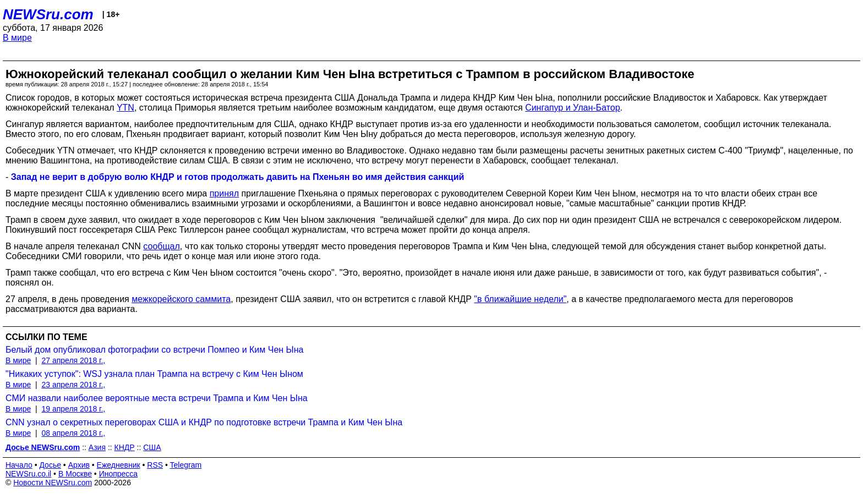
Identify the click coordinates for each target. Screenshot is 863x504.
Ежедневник (119, 465)
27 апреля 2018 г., (73, 360)
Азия (97, 447)
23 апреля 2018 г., (73, 385)
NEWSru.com (48, 14)
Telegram (186, 465)
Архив (79, 465)
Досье (50, 465)
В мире (17, 38)
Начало (19, 465)
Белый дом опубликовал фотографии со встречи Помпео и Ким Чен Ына (154, 350)
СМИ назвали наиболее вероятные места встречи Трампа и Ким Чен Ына (157, 398)
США (152, 447)
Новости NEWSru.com (53, 483)
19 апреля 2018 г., (73, 409)
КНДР (125, 447)
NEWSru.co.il (28, 474)
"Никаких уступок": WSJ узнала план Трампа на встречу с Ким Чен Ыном (154, 374)
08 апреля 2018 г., (73, 433)
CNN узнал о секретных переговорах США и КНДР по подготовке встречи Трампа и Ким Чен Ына (204, 422)
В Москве (75, 474)
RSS (155, 465)
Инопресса (119, 474)
